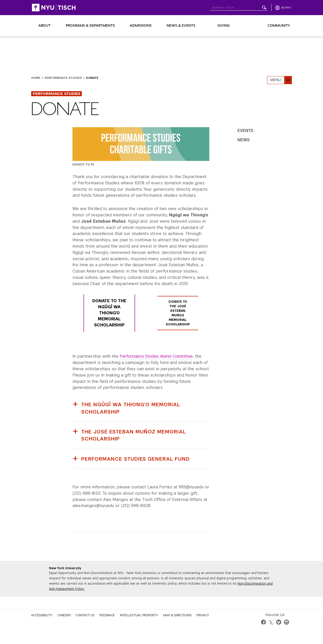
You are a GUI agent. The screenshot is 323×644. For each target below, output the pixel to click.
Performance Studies (63, 78)
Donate (92, 78)
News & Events (181, 26)
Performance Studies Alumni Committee (159, 357)
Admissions (141, 26)
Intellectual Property (139, 615)
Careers (64, 615)
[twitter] (271, 623)
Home (36, 78)
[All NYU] (283, 8)
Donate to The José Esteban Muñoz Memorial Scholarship (178, 313)
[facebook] (263, 623)
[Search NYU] (239, 7)
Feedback (107, 615)
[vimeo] (279, 623)
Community (279, 26)
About (45, 26)
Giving (224, 26)
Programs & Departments (90, 26)
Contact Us (85, 615)
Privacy (203, 615)
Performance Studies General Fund (136, 459)
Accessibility (42, 615)
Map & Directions (177, 615)
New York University (65, 568)
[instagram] (287, 623)
